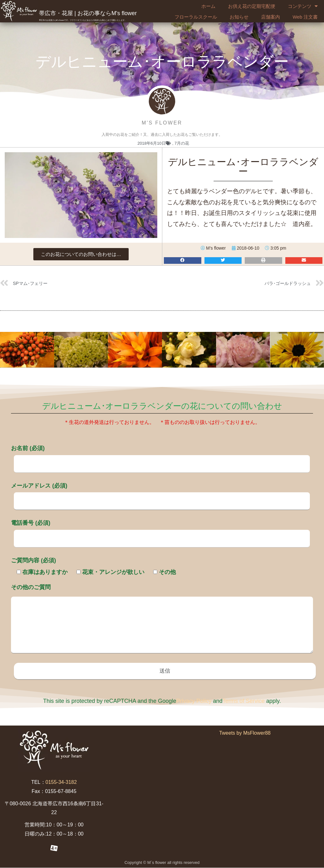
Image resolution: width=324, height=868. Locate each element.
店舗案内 (271, 17)
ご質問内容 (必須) (34, 560)
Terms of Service (243, 702)
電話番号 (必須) (160, 530)
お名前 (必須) (160, 456)
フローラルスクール (196, 17)
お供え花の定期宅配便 (252, 6)
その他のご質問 (162, 619)
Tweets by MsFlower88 (245, 734)
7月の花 (182, 143)
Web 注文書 (305, 17)
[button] (81, 254)
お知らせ (239, 17)
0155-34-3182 (61, 783)
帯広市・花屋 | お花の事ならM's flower (88, 13)
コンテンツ (303, 6)
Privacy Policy (194, 702)
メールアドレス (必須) (160, 493)
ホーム (208, 6)
